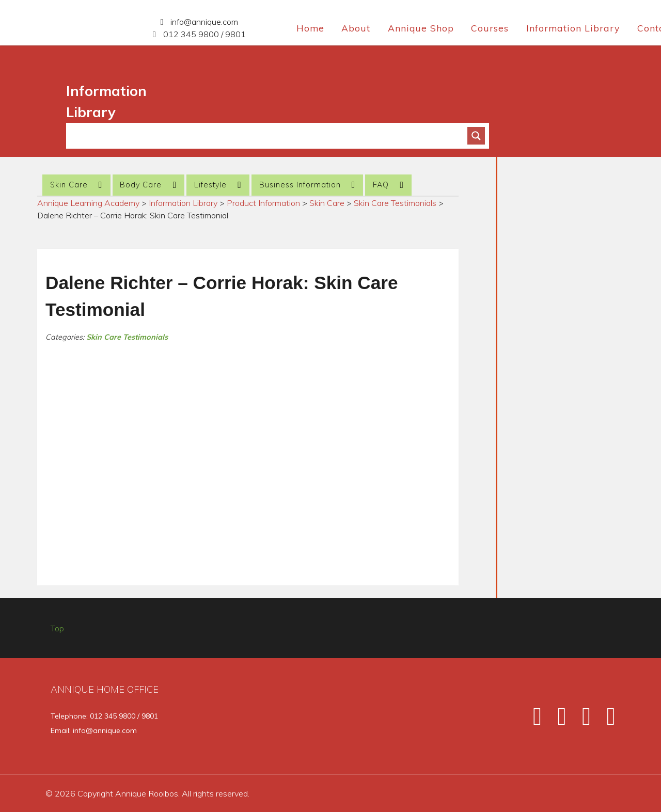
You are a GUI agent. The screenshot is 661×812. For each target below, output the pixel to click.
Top (57, 628)
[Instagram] (582, 720)
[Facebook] (533, 720)
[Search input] (271, 136)
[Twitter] (557, 720)
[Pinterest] (605, 720)
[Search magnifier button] (476, 136)
